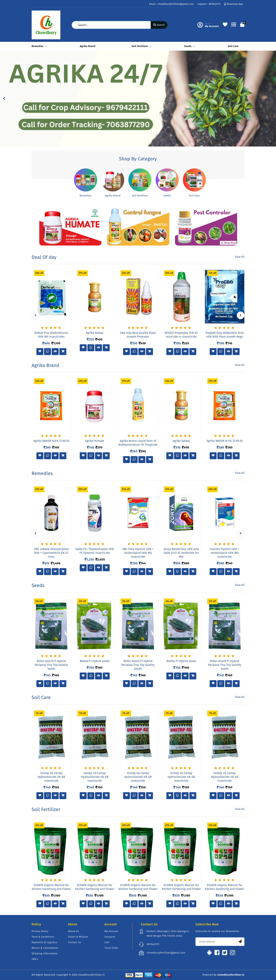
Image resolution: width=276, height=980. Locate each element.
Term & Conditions (43, 937)
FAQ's (35, 959)
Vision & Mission (78, 937)
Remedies (39, 46)
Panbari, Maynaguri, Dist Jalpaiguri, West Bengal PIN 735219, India (168, 933)
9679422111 (153, 944)
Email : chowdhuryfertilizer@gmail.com (172, 4)
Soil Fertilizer (141, 46)
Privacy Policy (40, 931)
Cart (107, 942)
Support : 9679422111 (209, 4)
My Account (111, 931)
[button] (4, 99)
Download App (234, 4)
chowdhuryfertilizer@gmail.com (166, 953)
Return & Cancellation (45, 948)
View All (240, 257)
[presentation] (35, 315)
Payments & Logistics (44, 942)
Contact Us (75, 942)
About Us (74, 931)
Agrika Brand (88, 46)
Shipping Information (45, 953)
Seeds (189, 46)
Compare (110, 937)
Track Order (111, 948)
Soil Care (233, 46)
